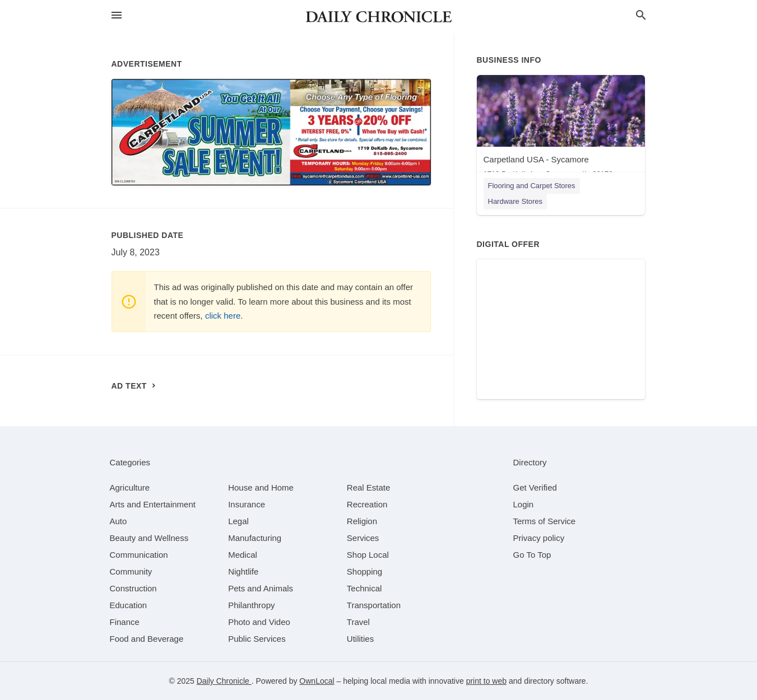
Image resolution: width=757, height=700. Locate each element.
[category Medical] (243, 555)
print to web (486, 681)
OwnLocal (317, 681)
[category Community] (131, 571)
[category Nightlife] (243, 571)
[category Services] (363, 538)
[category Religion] (362, 521)
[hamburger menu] (117, 15)
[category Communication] (139, 555)
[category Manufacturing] (255, 538)
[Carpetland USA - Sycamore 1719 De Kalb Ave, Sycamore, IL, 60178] (561, 129)
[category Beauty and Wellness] (149, 538)
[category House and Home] (261, 487)
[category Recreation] (367, 504)
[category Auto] (119, 521)
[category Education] (129, 605)
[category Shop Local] (368, 555)
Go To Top (532, 555)
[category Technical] (364, 588)
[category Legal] (238, 521)
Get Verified (535, 487)
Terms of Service (545, 521)
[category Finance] (125, 622)
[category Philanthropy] (251, 605)
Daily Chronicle (224, 681)
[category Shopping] (364, 571)
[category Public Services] (257, 639)
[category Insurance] (247, 504)
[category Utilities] (360, 639)
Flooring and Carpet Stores (532, 186)
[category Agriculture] (130, 487)
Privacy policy (539, 538)
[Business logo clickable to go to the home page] (379, 17)
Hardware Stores (515, 201)
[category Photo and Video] (259, 622)
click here (223, 316)
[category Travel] (358, 622)
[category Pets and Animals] (261, 588)
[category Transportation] (374, 605)
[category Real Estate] (369, 487)
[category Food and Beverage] (147, 639)
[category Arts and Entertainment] (153, 504)
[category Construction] (133, 588)
